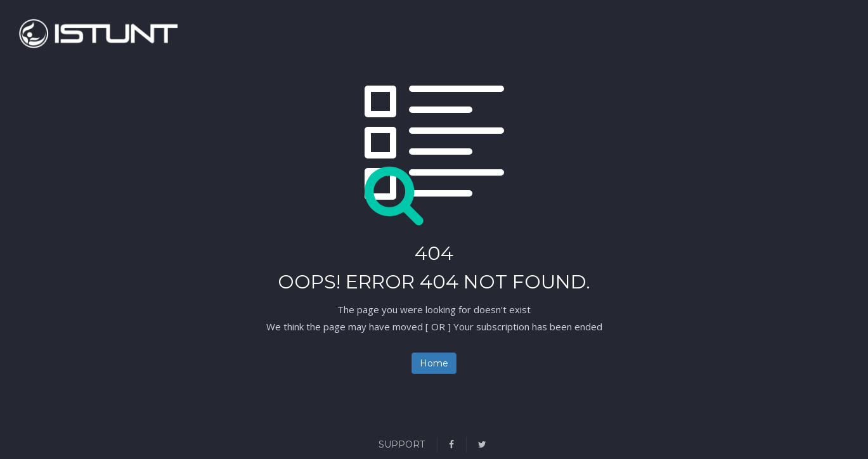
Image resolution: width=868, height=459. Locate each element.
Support (402, 444)
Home (434, 363)
